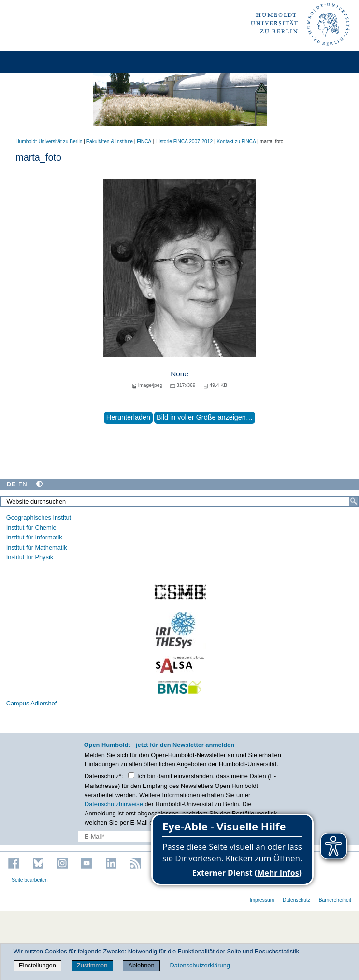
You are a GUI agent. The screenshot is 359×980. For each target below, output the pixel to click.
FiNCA (144, 142)
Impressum (262, 900)
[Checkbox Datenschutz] (131, 775)
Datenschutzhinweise (114, 804)
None (179, 374)
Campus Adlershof (32, 703)
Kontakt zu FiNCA (236, 142)
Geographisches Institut (39, 518)
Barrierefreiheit (335, 900)
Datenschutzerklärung (200, 965)
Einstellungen (37, 965)
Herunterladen (128, 417)
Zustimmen (92, 965)
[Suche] (354, 501)
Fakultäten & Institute (110, 142)
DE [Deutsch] (11, 484)
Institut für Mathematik (37, 547)
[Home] (35, 62)
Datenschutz (296, 900)
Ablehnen (141, 965)
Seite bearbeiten (30, 880)
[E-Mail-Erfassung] (141, 836)
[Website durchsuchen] (179, 501)
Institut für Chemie (31, 528)
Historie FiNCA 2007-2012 (184, 142)
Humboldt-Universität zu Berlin (49, 142)
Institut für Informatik (34, 537)
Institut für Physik (30, 557)
